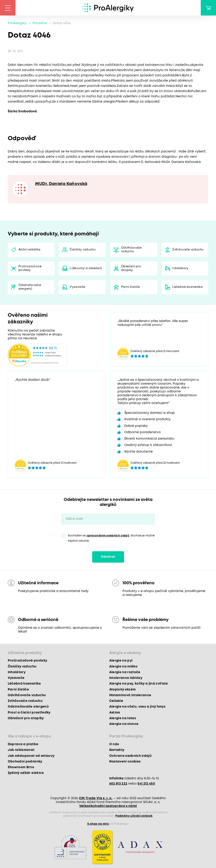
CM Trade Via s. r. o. (96, 798)
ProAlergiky (17, 23)
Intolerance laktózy (126, 678)
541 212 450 (146, 784)
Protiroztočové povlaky (30, 268)
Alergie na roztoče (125, 672)
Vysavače (77, 287)
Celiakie (116, 701)
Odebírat (108, 557)
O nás (114, 744)
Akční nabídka (29, 250)
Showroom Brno (21, 767)
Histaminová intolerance (130, 695)
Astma (115, 713)
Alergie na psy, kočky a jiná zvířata (139, 684)
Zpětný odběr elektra (26, 773)
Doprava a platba (23, 744)
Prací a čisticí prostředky (29, 713)
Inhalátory (180, 268)
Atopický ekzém (123, 690)
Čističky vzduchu (83, 250)
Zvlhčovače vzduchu (188, 250)
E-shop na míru (98, 824)
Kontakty (117, 750)
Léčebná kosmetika (187, 287)
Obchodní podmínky (25, 762)
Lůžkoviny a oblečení (86, 268)
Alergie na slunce (124, 724)
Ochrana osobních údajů (130, 756)
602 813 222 (118, 784)
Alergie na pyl (121, 661)
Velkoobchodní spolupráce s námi (108, 806)
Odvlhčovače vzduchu (131, 250)
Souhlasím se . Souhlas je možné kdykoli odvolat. (111, 538)
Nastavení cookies (125, 762)
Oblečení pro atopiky (131, 268)
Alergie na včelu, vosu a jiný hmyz (137, 707)
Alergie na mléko (123, 667)
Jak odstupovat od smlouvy (31, 756)
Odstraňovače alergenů (30, 287)
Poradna (40, 23)
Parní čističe (130, 287)
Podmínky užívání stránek (134, 816)
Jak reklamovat (21, 750)
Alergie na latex (123, 718)
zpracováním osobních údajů (108, 536)
